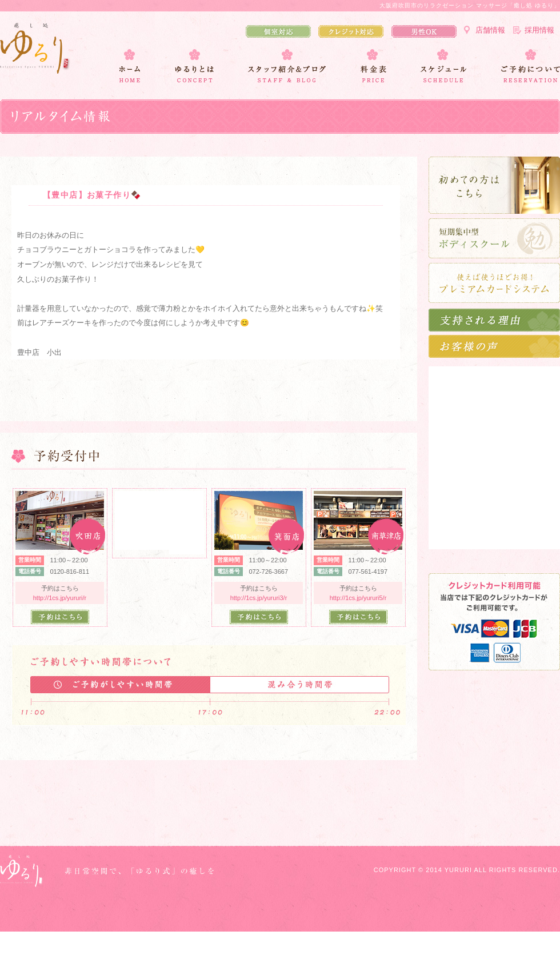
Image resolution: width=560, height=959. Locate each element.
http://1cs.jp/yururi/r (60, 598)
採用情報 (539, 30)
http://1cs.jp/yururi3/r (259, 598)
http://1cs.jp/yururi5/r (358, 598)
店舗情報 (490, 30)
